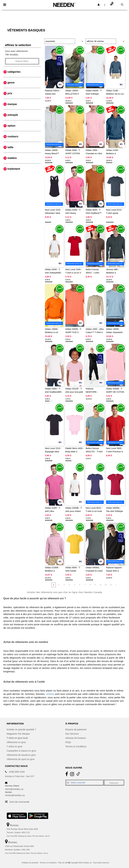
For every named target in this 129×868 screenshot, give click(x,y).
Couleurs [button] (13, 136)
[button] (99, 5)
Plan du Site (63, 863)
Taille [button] (10, 147)
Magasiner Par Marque (18, 734)
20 (106, 585)
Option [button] (11, 126)
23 (111, 585)
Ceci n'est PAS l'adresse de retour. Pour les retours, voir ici (28, 836)
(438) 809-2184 (17, 772)
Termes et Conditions (48, 863)
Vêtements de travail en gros (21, 755)
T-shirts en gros (15, 746)
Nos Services (72, 734)
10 (100, 585)
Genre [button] (11, 83)
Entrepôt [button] (13, 115)
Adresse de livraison (76, 738)
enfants (50, 694)
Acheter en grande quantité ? (21, 729)
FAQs (68, 742)
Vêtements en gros (16, 742)
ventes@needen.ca (15, 795)
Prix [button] (10, 93)
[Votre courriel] (85, 783)
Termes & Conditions (76, 746)
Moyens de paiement (76, 729)
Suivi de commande (19, 802)
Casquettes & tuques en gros (21, 751)
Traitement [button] (14, 169)
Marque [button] (12, 104)
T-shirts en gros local (17, 738)
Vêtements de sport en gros (21, 759)
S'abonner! (114, 783)
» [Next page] (116, 585)
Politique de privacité (30, 863)
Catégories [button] (14, 72)
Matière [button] (12, 158)
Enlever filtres (22, 61)
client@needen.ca (14, 789)
